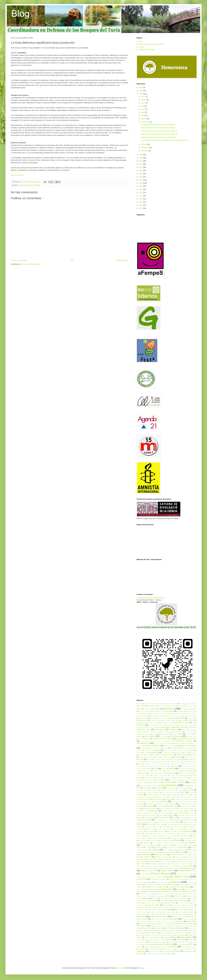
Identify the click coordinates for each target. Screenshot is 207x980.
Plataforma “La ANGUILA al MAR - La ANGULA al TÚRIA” (175, 891)
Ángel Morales (163, 718)
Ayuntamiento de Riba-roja (186, 739)
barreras (143, 748)
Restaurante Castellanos (144, 914)
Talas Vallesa (186, 937)
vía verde (158, 949)
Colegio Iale (171, 773)
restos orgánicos (180, 914)
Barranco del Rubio (188, 746)
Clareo (172, 769)
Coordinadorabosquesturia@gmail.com (151, 598)
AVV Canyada (165, 734)
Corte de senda (171, 788)
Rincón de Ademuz (142, 921)
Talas (175, 937)
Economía (139, 802)
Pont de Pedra (190, 896)
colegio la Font (183, 773)
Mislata (164, 859)
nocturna (173, 864)
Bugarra (186, 753)
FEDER (147, 817)
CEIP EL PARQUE (151, 762)
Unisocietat (147, 944)
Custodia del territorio (152, 792)
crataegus (154, 790)
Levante (185, 847)
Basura (165, 748)
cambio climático (182, 755)
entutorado (165, 811)
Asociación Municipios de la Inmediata (148, 727)
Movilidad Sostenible (188, 859)
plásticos (148, 892)
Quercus (167, 905)
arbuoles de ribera (167, 723)
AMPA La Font (144, 718)
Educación (140, 804)
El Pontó (172, 804)
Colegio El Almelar (188, 771)
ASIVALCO (161, 725)
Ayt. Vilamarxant (144, 739)
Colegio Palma (149, 778)
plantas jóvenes (189, 889)
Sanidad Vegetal (151, 930)
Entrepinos (154, 811)
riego (167, 919)
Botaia (192, 750)
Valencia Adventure (150, 947)
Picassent (182, 885)
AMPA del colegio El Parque (174, 716)
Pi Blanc (155, 885)
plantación (155, 889)
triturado (191, 940)
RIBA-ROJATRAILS (157, 919)
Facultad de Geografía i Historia (187, 815)
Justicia (162, 840)
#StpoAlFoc (169, 704)
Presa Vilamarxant (142, 901)
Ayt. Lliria (188, 734)
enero (143, 97)
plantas (179, 889)
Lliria (174, 850)
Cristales (180, 790)
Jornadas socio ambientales (179, 838)
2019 (141, 186)
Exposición (170, 815)
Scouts (175, 930)
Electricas (140, 806)
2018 (141, 183)
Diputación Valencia (143, 799)
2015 (141, 174)
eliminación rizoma (186, 806)
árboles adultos (141, 723)
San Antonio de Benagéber (175, 928)
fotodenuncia (167, 820)
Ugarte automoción (160, 942)
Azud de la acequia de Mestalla (164, 743)
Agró (183, 709)
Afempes (169, 709)
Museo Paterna (141, 864)
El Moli (164, 804)
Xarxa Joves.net (156, 954)
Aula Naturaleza (167, 732)
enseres (145, 811)
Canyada (178, 757)
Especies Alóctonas (178, 813)
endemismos (172, 808)
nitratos (165, 864)
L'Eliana (176, 840)
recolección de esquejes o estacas (183, 907)
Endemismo (163, 808)
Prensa (141, 47)
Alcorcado (169, 711)
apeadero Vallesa (155, 720)
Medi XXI (194, 855)
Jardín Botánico (185, 836)
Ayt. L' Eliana (177, 734)
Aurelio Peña (179, 732)
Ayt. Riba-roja (176, 736)
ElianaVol (159, 806)
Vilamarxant (141, 951)
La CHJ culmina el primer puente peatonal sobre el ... (160, 131)
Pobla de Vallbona (159, 896)
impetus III (171, 831)
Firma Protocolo (163, 817)
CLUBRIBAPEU (184, 769)
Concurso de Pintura (182, 778)
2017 (141, 180)
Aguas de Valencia (145, 711)
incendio (179, 831)
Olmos (190, 866)
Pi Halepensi (164, 885)
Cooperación (144, 786)
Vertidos (150, 949)
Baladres (178, 743)
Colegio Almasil (146, 771)
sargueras (161, 930)
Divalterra (168, 799)
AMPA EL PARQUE (190, 716)
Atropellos (173, 729)
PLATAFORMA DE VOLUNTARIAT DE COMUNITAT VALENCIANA (175, 894)
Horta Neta (150, 829)
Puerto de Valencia (184, 903)
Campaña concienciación (164, 757)
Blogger (142, 968)
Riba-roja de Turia (159, 916)
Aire (154, 711)
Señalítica (182, 930)
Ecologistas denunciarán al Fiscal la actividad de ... (159, 137)
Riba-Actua (191, 914)
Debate (192, 792)
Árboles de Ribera (154, 723)
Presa (192, 898)
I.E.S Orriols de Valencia (163, 829)
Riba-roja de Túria (179, 917)
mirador (139, 859)
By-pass (141, 755)
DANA (183, 792)
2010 (141, 158)
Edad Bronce (190, 802)
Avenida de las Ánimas (143, 734)
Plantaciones (166, 889)
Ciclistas (148, 769)
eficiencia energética (153, 804)
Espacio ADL (140, 813)
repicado (172, 912)
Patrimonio (191, 882)
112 (176, 704)
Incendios (188, 831)
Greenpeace (170, 824)
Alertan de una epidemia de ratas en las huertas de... (160, 134)
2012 (141, 164)
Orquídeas (150, 868)
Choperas (185, 766)
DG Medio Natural (175, 795)
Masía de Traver (161, 855)
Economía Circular (151, 802)
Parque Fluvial (167, 871)
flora (174, 817)
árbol (183, 720)
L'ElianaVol (147, 843)
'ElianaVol (139, 704)
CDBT (189, 760)
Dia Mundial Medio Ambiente (168, 797)
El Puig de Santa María (187, 804)
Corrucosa (159, 788)
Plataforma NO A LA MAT (144, 896)
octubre (144, 144)
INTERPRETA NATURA (187, 834)
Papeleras (165, 868)
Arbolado (191, 720)
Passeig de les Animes (161, 882)
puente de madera (169, 903)
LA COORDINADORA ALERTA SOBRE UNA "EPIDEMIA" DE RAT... (165, 140)
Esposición (191, 813)
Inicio (72, 260)
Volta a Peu (165, 951)
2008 (141, 94)
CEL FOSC (193, 762)
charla (169, 766)
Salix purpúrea (175, 926)
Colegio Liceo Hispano (160, 775)
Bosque (158, 750)
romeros (156, 924)
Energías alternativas (185, 808)
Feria (153, 817)
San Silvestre (192, 928)
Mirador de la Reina (151, 859)
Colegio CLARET (158, 771)
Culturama (140, 792)
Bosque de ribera (169, 750)
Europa (162, 815)
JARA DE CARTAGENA (170, 836)
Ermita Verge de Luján (177, 811)
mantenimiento (192, 852)
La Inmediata (190, 843)
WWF (147, 954)
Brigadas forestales (168, 753)
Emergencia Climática (150, 808)
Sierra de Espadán (151, 933)
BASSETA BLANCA (154, 748)
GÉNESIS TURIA (189, 822)
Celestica (142, 764)
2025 (141, 205)
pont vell (139, 898)
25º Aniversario (192, 704)
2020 (141, 189)
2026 (141, 208)
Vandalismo (185, 947)
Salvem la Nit (147, 928)
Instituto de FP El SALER (161, 834)
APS (171, 720)
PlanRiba (147, 889)
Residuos (190, 912)
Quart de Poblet (153, 905)
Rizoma (181, 921)
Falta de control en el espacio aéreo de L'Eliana (158, 128)
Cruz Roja (190, 790)
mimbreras (191, 857)
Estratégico (140, 815)
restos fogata (158, 914)
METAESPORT (180, 857)
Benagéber (186, 748)
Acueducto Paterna (189, 706)
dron (175, 799)
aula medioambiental (154, 732)
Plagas (164, 887)
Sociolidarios (143, 935)
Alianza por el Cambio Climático (161, 714)
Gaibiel (176, 822)
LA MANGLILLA (145, 845)
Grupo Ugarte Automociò (152, 827)
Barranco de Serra (170, 746)
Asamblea (152, 725)
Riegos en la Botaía (188, 919)
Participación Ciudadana (158, 879)
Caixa (161, 755)
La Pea (162, 845)
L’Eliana (186, 840)
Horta (143, 829)
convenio (193, 782)
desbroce (140, 795)
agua (188, 709)
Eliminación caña (171, 806)
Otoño (158, 868)
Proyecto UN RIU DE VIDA (152, 903)
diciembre (145, 151)
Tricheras (169, 940)
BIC (193, 748)
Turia (145, 942)
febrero (144, 100)
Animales (181, 718)
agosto (144, 119)
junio (143, 112)
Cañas (141, 759)
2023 (141, 199)
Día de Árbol (186, 795)
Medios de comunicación (164, 857)
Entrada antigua (122, 260)
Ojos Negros (181, 866)
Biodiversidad (149, 750)
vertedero (142, 949)
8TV (149, 706)
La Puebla (170, 845)
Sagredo (153, 926)
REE (162, 910)
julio (143, 116)
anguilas (172, 718)
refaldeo (169, 910)
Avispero (155, 734)
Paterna (175, 882)
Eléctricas (149, 806)
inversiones (150, 836)
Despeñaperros (151, 795)
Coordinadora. (148, 788)
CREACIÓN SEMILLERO (167, 790)
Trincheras (37, 185)
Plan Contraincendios (182, 887)
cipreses (164, 769)
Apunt (177, 720)
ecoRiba (163, 801)
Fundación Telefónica (165, 822)
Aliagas (147, 714)
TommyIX (120, 968)
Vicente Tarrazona (169, 949)
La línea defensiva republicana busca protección (158, 125)
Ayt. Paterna (150, 736)
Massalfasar (174, 855)
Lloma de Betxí (183, 850)
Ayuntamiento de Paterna (162, 739)
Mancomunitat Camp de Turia (152, 852)
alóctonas (152, 716)
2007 (141, 91)
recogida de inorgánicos (163, 907)
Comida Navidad (168, 778)
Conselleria (161, 780)
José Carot (193, 838)
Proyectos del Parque (146, 50)
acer (179, 706)
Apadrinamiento (142, 720)
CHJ (176, 766)
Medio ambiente (145, 857)
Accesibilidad (163, 706)
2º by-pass (142, 706)
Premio (163, 898)
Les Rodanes (159, 847)
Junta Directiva (143, 840)
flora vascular (182, 817)
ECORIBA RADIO (178, 802)
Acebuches (173, 706)
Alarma (160, 711)
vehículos (193, 947)
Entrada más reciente (19, 260)
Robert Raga (191, 921)
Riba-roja (140, 916)
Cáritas (149, 760)
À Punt (155, 706)
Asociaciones (160, 729)
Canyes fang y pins (191, 757)
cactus (155, 755)
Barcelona (186, 743)
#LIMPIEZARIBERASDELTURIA (154, 704)
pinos (146, 887)
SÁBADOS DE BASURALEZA (184, 924)
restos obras (168, 914)
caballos (148, 755)
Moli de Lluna (174, 859)
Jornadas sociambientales (159, 838)
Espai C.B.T (151, 813)
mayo (143, 109)
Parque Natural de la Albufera (185, 874)
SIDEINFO (140, 933)
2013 (141, 167)
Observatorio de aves (169, 866)
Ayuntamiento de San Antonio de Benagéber (156, 741)
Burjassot (193, 753)
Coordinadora (169, 785)
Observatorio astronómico (152, 866)
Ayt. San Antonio (191, 736)
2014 (141, 171)
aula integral (186, 730)
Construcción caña (189, 780)
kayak (168, 840)
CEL (185, 762)
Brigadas (155, 753)
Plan (170, 887)
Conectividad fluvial (149, 780)
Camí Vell (193, 755)
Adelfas (139, 709)
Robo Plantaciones (145, 924)
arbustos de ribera (182, 723)
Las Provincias (180, 845)
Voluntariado (175, 951)
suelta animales (149, 937)
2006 (141, 87)
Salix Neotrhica (163, 926)
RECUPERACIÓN (153, 910)
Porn (147, 898)
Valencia (139, 947)
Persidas (148, 885)
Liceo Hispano (145, 850)
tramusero (147, 940)
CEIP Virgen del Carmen (174, 762)
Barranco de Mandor (152, 746)
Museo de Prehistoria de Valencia (184, 861)
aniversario (191, 718)
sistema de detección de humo (178, 933)
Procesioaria (165, 901)
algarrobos (140, 714)
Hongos (189, 827)
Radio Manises (177, 905)
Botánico (139, 753)
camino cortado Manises (146, 757)
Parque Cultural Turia (26, 185)
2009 (141, 155)
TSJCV (139, 942)
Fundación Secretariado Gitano (146, 822)
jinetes (146, 838)
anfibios (153, 718)
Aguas (194, 709)
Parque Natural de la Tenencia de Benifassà (150, 877)
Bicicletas (139, 750)
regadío (188, 910)
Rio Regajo (154, 921)
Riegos (175, 919)
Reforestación (180, 910)
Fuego (175, 820)
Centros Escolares (158, 766)
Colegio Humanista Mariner (156, 773)
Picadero (173, 885)
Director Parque (157, 799)
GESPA (139, 824)
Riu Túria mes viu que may (168, 921)
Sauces (168, 930)
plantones (140, 891)
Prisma (153, 901)
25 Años (183, 704)
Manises (181, 852)
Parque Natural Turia (177, 877)
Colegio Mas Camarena (177, 775)
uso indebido (181, 944)
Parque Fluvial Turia (187, 871)
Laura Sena (190, 845)
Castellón (174, 760)
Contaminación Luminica (174, 782)
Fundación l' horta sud (187, 820)
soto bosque (170, 935)
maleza (139, 852)
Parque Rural (141, 879)
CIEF (155, 769)
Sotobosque (181, 935)
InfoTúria (147, 834)
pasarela (149, 882)
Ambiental (160, 716)
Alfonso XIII (190, 711)
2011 (141, 161)
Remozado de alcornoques (158, 912)
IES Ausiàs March (178, 829)
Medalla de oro (184, 855)
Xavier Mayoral (168, 954)
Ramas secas (189, 905)
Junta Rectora (154, 840)
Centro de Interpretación (158, 764)
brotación (178, 753)
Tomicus (139, 940)
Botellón (147, 753)
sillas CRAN (164, 933)
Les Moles (149, 847)
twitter (151, 942)
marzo (144, 103)
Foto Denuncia (146, 820)
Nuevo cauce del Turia (184, 864)
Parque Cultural (189, 868)
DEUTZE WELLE (162, 795)
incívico (139, 834)
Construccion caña (175, 780)
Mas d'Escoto (144, 854)
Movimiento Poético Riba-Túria (147, 861)
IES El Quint (150, 831)
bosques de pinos (182, 750)
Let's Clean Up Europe (173, 847)
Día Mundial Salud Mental (187, 797)
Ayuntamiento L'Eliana (183, 741)
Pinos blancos (155, 887)
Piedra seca (191, 885)
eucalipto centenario (151, 815)
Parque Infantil (145, 874)
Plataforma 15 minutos (146, 894)
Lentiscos (140, 847)
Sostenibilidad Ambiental (156, 935)
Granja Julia (159, 824)
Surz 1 (158, 937)
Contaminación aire (154, 782)
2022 (141, 196)
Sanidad (141, 930)
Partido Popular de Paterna (177, 879)
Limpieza (155, 850)
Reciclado (150, 907)
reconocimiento (141, 910)
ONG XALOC (141, 868)
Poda (168, 896)
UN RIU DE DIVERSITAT (175, 942)
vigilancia (191, 949)
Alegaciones (181, 711)
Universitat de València (163, 944)
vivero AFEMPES (154, 951)
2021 (141, 193)
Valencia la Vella (163, 947)
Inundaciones (140, 836)
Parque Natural (160, 873)
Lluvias (192, 850)
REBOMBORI (141, 907)
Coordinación (154, 786)
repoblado (181, 912)
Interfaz (174, 834)
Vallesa (174, 947)
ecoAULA (182, 799)
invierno (158, 836)
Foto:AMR (158, 820)
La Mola (155, 845)
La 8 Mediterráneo (159, 843)
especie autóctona (163, 813)
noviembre (145, 148)
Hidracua (164, 827)
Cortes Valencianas (183, 788)
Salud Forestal (186, 926)
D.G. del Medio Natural (170, 792)
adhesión (147, 709)
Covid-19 (146, 790)
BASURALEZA (175, 748)
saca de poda (142, 926)
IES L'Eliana (161, 831)
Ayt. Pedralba (164, 736)
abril (143, 106)
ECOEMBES (190, 799)
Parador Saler (175, 868)
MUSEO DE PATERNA (166, 861)
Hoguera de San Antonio (177, 827)
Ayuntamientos (143, 743)
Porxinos (155, 898)
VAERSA (190, 944)
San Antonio (158, 928)
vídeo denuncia (181, 949)
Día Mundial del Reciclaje (150, 797)
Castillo (182, 759)
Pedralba (139, 885)
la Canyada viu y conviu (174, 843)
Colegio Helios (141, 773)
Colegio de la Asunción (172, 771)
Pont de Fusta (179, 896)
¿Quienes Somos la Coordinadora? (151, 44)
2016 (141, 177)
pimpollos (139, 887)
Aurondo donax (190, 732)
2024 (141, 202)
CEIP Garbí (162, 762)
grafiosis (149, 824)
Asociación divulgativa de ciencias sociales (181, 725)
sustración (167, 937)
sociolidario (193, 933)
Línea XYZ (167, 850)
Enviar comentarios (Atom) (31, 264)
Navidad (152, 864)
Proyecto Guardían (179, 901)
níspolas (159, 864)
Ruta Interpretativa (166, 924)
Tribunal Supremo (158, 940)
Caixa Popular (169, 755)
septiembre (145, 122)
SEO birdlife (191, 930)
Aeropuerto (156, 709)
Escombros (190, 811)
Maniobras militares (169, 852)
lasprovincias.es (17, 175)
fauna (140, 817)
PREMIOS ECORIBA (174, 898)
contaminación (141, 782)
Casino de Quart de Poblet (162, 760)
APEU (165, 720)
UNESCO (188, 942)
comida (158, 778)
